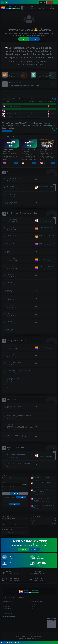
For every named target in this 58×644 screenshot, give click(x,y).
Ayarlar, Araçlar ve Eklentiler (17, 340)
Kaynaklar (42, 8)
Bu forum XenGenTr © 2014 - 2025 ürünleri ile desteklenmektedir (29, 636)
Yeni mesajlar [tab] (7, 99)
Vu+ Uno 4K (11, 251)
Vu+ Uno (10, 321)
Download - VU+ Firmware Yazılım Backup (22, 213)
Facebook (52, 621)
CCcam (10, 381)
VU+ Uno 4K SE (12, 243)
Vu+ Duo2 (10, 282)
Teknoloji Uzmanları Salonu (15, 435)
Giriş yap (24, 39)
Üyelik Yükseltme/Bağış (14, 179)
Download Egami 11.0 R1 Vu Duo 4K (14, 106)
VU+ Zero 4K (11, 267)
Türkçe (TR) (15, 642)
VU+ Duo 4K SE (33, 116)
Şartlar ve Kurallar (12, 202)
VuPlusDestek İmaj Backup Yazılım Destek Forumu (29, 639)
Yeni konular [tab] (26, 99)
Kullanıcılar (52, 8)
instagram (52, 623)
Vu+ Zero (10, 329)
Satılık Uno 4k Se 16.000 (11, 114)
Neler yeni (32, 8)
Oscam (10, 384)
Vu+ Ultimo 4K (11, 235)
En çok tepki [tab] (45, 99)
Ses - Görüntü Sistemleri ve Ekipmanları (19, 463)
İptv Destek (6, 611)
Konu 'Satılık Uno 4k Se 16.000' (41, 477)
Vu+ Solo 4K (11, 259)
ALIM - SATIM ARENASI (16, 447)
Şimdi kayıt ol (34, 39)
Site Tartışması (11, 194)
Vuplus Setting (7, 609)
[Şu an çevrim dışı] (3, 111)
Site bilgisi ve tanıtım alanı (16, 172)
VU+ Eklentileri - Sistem (14, 363)
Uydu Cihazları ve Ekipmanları (37, 113)
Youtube (52, 625)
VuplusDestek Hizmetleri (10, 613)
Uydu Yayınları (11, 425)
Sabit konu (33, 106)
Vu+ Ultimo (10, 275)
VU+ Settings (11, 347)
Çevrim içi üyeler (7, 516)
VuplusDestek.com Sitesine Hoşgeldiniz (14, 111)
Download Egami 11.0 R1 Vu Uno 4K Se (48, 243)
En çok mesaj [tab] (36, 99)
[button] (7, 2)
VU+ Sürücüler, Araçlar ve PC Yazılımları (19, 370)
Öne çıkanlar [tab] (17, 99)
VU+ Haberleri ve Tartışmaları (16, 406)
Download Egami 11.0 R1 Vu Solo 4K (47, 259)
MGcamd (10, 388)
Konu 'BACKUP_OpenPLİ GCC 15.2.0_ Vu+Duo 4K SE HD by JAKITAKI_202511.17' (43, 491)
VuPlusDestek (5, 642)
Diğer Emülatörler (12, 390)
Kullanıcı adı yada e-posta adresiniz (12, 478)
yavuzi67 (53, 523)
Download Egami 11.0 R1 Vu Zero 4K (47, 267)
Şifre (4, 483)
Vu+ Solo (10, 314)
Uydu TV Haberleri (12, 414)
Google (52, 619)
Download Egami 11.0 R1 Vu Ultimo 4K (48, 235)
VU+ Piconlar (11, 355)
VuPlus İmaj (6, 604)
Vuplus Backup (7, 606)
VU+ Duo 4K (11, 228)
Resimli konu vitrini (8, 136)
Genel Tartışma (13, 399)
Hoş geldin (32, 111)
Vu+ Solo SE (11, 298)
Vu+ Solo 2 (10, 306)
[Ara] (56, 2)
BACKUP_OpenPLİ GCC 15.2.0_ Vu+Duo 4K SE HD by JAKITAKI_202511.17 (23, 116)
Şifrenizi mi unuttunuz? (8, 487)
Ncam (9, 386)
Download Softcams (13, 378)
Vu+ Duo (10, 290)
